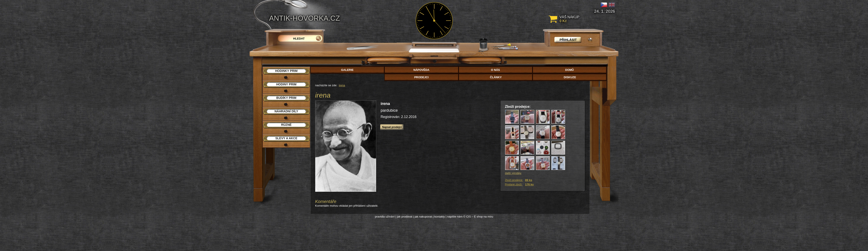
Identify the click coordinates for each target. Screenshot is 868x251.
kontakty (439, 217)
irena (342, 85)
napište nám (455, 217)
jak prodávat (405, 217)
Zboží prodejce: (514, 180)
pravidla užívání (385, 217)
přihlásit (568, 40)
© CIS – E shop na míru (478, 217)
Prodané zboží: (514, 185)
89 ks (529, 180)
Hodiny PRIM (286, 84)
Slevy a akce (286, 138)
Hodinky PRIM (286, 71)
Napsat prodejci (392, 127)
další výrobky (513, 173)
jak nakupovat (423, 217)
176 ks (529, 184)
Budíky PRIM (286, 98)
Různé (286, 125)
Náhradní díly (286, 111)
